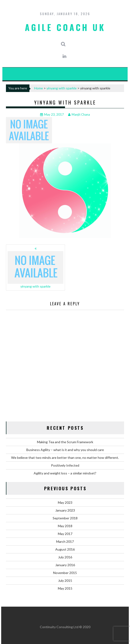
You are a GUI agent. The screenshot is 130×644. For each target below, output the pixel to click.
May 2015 (65, 588)
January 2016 (65, 565)
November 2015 (65, 573)
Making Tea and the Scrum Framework (65, 442)
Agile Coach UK (65, 27)
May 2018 (65, 526)
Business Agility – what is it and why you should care (65, 450)
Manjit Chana (79, 114)
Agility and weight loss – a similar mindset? (65, 473)
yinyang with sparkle (62, 88)
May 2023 (65, 502)
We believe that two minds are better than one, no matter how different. (65, 458)
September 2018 (65, 518)
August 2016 (65, 549)
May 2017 (65, 534)
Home (39, 88)
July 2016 (65, 557)
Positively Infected (65, 465)
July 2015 (65, 580)
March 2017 (65, 541)
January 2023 (65, 510)
